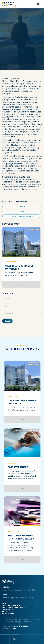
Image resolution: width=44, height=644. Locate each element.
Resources (7, 610)
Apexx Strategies (20, 626)
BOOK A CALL (8, 614)
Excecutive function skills (16, 608)
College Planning (11, 605)
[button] (38, 4)
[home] (9, 4)
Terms (13, 629)
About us (7, 603)
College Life (21, 207)
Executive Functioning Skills (21, 216)
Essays (21, 211)
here (13, 99)
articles (6, 612)
